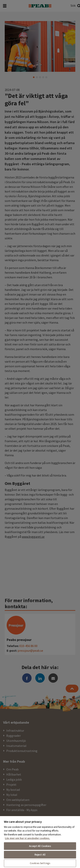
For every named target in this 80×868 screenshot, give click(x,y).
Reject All (40, 855)
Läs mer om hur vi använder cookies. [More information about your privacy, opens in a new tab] (27, 838)
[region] (40, 842)
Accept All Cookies (40, 846)
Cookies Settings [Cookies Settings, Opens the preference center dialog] (40, 863)
